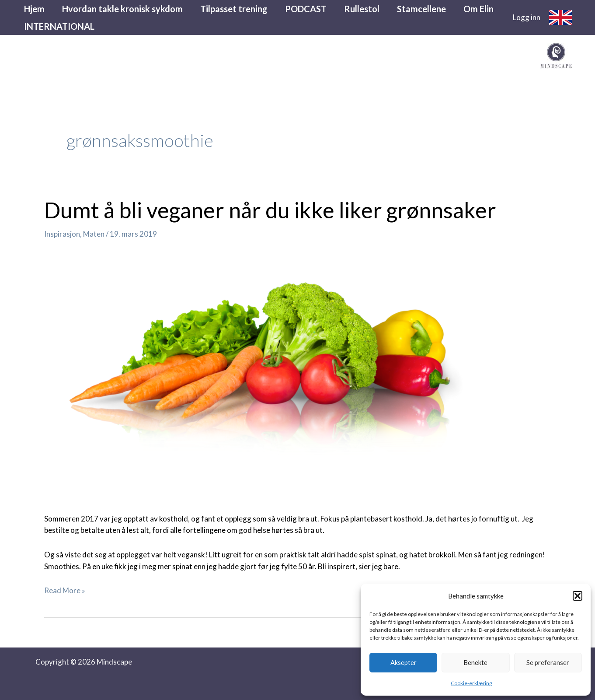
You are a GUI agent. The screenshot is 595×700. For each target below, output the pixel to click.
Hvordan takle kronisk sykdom (122, 9)
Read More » (65, 591)
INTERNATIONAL (59, 26)
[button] (578, 596)
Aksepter (404, 662)
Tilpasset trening (234, 9)
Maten (94, 234)
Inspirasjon (62, 234)
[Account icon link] (527, 17)
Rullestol (362, 9)
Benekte (475, 662)
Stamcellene (421, 9)
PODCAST (306, 9)
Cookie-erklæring (471, 683)
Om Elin (478, 9)
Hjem (34, 9)
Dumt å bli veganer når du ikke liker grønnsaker (270, 210)
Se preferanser (548, 662)
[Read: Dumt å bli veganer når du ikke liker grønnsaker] (268, 373)
